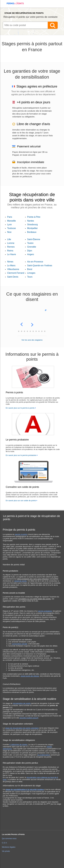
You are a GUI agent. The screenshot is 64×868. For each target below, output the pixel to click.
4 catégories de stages (18, 745)
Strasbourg (32, 224)
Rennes (11, 247)
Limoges (31, 273)
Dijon (30, 251)
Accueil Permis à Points (17, 3)
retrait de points (20, 581)
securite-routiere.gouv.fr (29, 718)
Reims (10, 251)
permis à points (21, 534)
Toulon (30, 243)
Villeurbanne (13, 269)
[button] (22, 322)
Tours (30, 277)
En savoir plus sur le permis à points (20, 408)
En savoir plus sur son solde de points (21, 501)
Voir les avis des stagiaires (32, 340)
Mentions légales (9, 847)
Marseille (11, 221)
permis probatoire (45, 611)
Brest (30, 269)
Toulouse (11, 228)
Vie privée (6, 851)
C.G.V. (5, 843)
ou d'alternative (44, 755)
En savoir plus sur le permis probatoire (21, 455)
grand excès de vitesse (30, 676)
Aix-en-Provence (35, 262)
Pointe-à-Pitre (34, 217)
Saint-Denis (13, 277)
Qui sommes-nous (9, 838)
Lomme (11, 243)
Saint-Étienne (34, 239)
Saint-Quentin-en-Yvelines (40, 266)
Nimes (10, 262)
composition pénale (19, 644)
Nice (9, 232)
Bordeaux (32, 232)
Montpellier (32, 228)
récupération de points (22, 703)
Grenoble (32, 247)
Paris (10, 217)
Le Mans (11, 266)
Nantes (31, 221)
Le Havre (12, 254)
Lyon (9, 224)
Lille (9, 239)
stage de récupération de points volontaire (22, 728)
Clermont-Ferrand (16, 273)
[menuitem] (4, 6)
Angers (31, 254)
